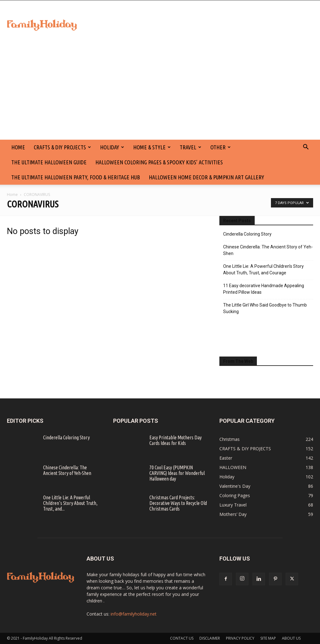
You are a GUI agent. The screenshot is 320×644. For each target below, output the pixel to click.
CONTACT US (182, 638)
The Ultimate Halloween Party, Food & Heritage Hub (76, 177)
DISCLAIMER (210, 638)
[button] (306, 148)
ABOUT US (291, 638)
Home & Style (152, 147)
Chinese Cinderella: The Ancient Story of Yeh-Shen (268, 250)
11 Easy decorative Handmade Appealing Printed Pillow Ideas (264, 289)
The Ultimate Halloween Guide (49, 162)
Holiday (112, 147)
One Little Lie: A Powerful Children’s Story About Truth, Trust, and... (70, 503)
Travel (190, 147)
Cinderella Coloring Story (247, 234)
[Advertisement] (160, 93)
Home (12, 195)
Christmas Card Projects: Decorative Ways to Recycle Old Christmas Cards (178, 503)
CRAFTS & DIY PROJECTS (62, 147)
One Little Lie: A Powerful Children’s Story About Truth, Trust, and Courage (263, 270)
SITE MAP (268, 638)
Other (220, 147)
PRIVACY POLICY (240, 638)
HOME (18, 147)
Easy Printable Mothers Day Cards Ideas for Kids (175, 440)
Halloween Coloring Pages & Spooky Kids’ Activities (159, 162)
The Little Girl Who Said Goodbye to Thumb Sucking (265, 308)
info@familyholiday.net (134, 614)
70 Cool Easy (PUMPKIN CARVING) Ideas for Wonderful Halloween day (177, 473)
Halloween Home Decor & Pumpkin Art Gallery (206, 177)
